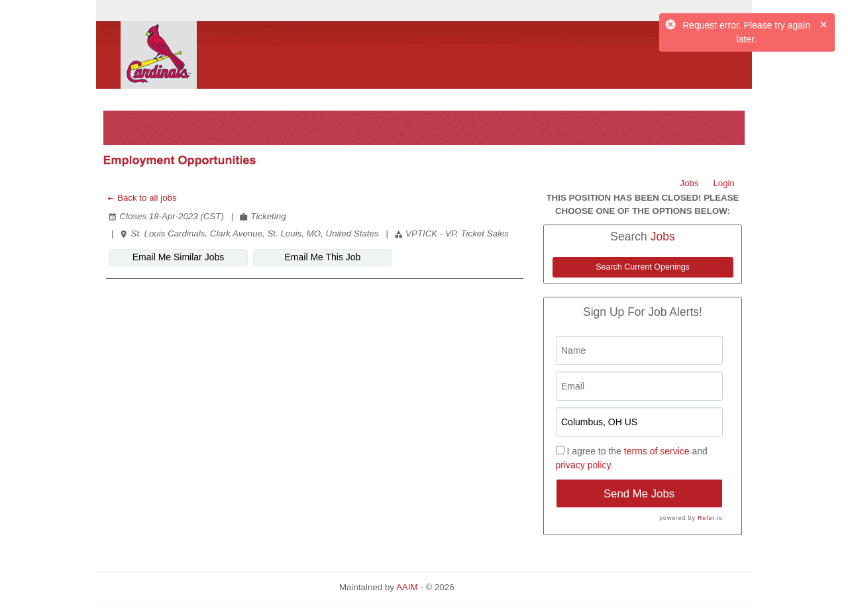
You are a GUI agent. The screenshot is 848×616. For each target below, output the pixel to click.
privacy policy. (585, 465)
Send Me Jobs (639, 494)
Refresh (493, 587)
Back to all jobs (141, 198)
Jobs (689, 183)
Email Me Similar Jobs (178, 257)
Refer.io (710, 518)
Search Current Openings (643, 267)
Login (724, 183)
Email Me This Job (323, 257)
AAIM (407, 587)
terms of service (657, 451)
